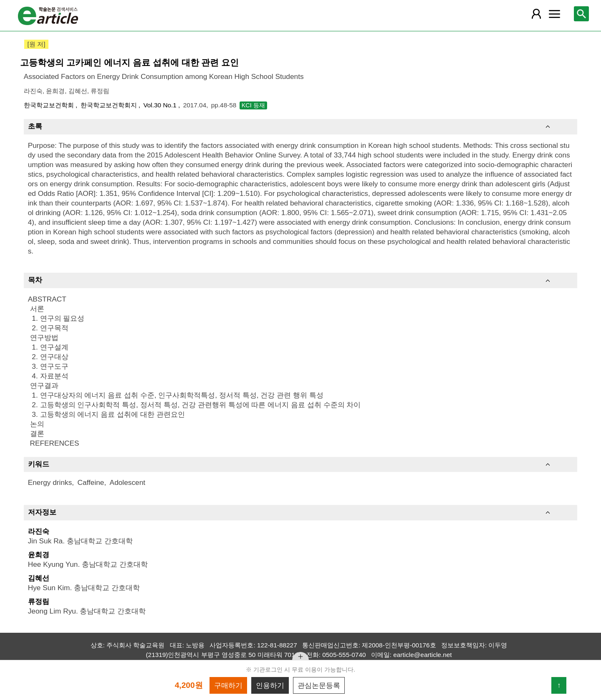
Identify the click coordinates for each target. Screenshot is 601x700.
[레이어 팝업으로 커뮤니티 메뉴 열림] (554, 14)
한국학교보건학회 (50, 105)
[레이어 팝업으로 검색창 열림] (581, 14)
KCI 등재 (253, 105)
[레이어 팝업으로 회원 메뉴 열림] (536, 14)
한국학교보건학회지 (110, 105)
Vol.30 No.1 (161, 105)
